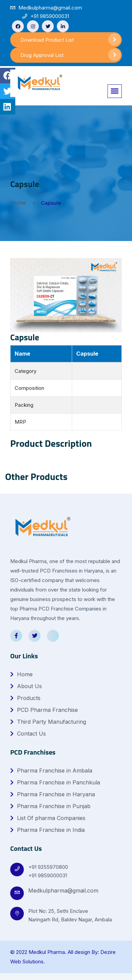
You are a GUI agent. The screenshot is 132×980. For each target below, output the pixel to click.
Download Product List (71, 39)
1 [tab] (68, 489)
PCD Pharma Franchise (44, 710)
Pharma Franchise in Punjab (50, 806)
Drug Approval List (71, 55)
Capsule (25, 337)
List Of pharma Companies (48, 818)
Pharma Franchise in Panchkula (55, 782)
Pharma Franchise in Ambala (51, 771)
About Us (26, 686)
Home (18, 203)
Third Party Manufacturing (48, 722)
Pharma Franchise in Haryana (53, 794)
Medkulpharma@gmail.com (63, 891)
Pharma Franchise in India (47, 830)
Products (25, 698)
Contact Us (28, 734)
